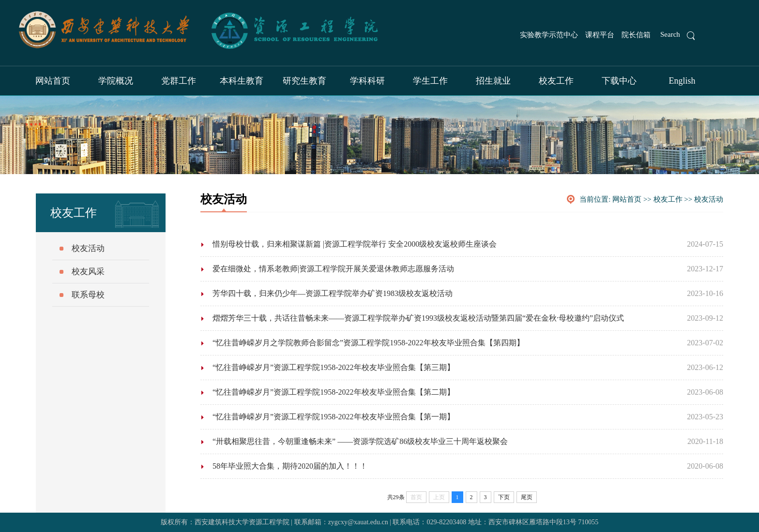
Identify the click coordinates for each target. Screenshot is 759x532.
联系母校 (88, 295)
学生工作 (430, 81)
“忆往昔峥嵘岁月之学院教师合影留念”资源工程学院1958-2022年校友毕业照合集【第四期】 (368, 343)
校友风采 (88, 272)
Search (670, 34)
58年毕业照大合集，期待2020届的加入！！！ (290, 466)
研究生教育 (304, 81)
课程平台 (600, 35)
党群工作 (179, 81)
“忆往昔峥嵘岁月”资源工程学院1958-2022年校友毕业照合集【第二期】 (334, 392)
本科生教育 (242, 81)
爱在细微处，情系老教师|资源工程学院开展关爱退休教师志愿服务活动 (333, 269)
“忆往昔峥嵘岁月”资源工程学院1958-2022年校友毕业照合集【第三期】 (334, 367)
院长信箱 (636, 35)
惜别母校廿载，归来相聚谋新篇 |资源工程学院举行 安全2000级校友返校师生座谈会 (355, 244)
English (682, 81)
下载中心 (619, 81)
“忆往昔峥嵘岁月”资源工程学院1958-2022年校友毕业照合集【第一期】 (334, 417)
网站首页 (53, 81)
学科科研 (367, 81)
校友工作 (556, 81)
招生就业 (493, 81)
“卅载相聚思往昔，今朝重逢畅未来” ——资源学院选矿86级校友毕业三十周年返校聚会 (360, 441)
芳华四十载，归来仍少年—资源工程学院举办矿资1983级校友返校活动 (333, 293)
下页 (504, 497)
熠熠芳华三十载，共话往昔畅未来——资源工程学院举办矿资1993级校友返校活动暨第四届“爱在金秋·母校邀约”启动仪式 (418, 318)
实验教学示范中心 (549, 35)
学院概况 (116, 81)
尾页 (527, 497)
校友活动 (709, 199)
